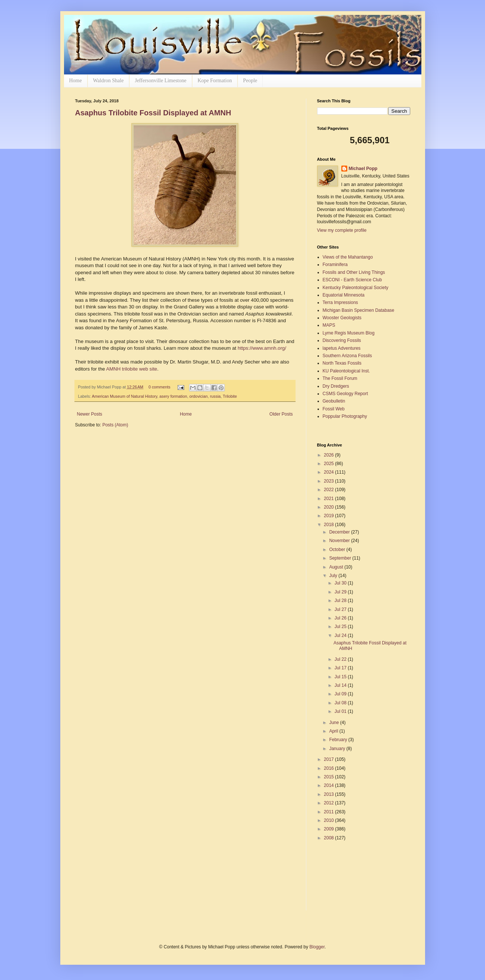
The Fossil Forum (340, 378)
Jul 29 (341, 592)
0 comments (159, 387)
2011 (329, 812)
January (338, 749)
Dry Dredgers (336, 386)
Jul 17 (341, 668)
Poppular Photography (345, 416)
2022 (329, 490)
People (250, 81)
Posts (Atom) (115, 425)
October (338, 550)
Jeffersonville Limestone (161, 81)
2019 (329, 516)
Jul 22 (341, 659)
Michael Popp (363, 169)
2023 (329, 481)
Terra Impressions (340, 302)
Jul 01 (341, 711)
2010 (329, 820)
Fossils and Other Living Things (354, 272)
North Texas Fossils (342, 363)
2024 (329, 472)
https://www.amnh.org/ (262, 348)
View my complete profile (342, 230)
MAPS (329, 325)
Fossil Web (334, 409)
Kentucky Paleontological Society (356, 288)
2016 (329, 768)
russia (215, 396)
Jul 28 (341, 601)
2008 (329, 838)
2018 (329, 525)
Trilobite (230, 396)
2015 (329, 777)
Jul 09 (341, 694)
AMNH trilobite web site (132, 369)
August (337, 567)
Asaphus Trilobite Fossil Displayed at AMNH (153, 113)
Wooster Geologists (342, 318)
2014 (329, 785)
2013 (329, 794)
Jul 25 (341, 627)
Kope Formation (215, 81)
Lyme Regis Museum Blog (349, 333)
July (334, 576)
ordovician (199, 396)
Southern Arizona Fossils (347, 356)
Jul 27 (341, 609)
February (339, 740)
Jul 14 (341, 685)
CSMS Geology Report (345, 394)
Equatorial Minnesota (344, 295)
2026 (329, 455)
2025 (329, 464)
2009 (329, 829)
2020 (329, 507)
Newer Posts (90, 414)
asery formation (173, 396)
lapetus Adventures (342, 348)
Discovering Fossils (342, 340)
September (341, 558)
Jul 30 (341, 583)
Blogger (317, 947)
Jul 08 (341, 703)
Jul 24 (341, 635)
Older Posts (281, 414)
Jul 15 (341, 677)
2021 (329, 499)
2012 (329, 803)
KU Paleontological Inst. (346, 371)
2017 (329, 759)
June (334, 723)
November (340, 541)
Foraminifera (335, 265)
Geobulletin (334, 401)
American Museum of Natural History (125, 396)
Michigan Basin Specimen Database (359, 310)
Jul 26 (341, 618)
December (340, 532)
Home (76, 81)
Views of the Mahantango (348, 257)
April (334, 731)
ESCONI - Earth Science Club (352, 280)
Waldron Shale (108, 81)
